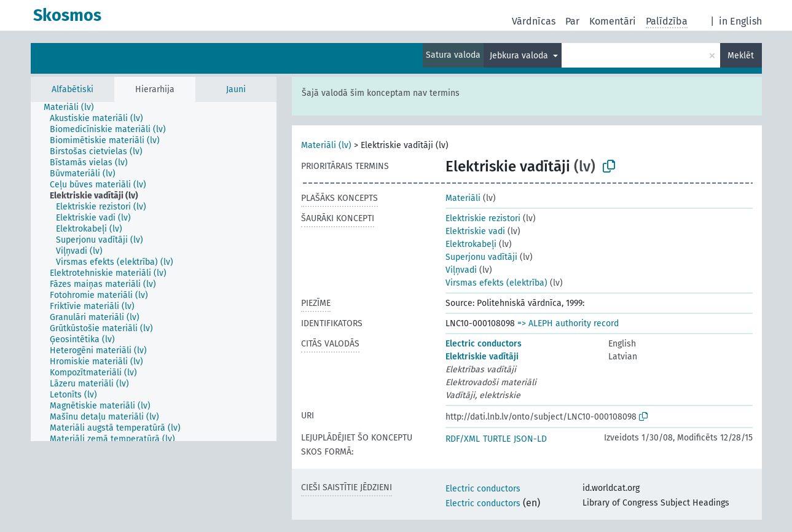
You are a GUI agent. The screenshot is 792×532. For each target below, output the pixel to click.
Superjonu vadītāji (481, 257)
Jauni (236, 89)
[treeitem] (74, 108)
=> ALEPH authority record (568, 323)
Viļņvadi (461, 270)
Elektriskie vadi (475, 231)
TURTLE (497, 439)
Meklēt (741, 56)
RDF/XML (463, 439)
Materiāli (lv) (326, 145)
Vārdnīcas (534, 21)
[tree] (154, 272)
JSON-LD (530, 439)
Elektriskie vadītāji (482, 357)
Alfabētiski (73, 89)
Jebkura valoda (520, 56)
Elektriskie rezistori (483, 218)
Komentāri (613, 21)
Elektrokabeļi (471, 244)
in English (740, 21)
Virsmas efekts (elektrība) (496, 283)
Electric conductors (484, 344)
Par (572, 21)
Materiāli (463, 198)
